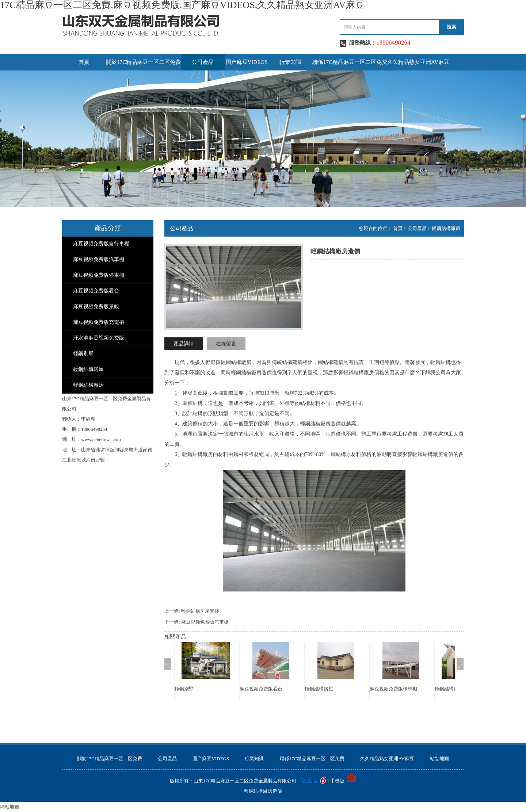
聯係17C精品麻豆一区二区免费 (350, 62)
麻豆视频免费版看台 (96, 291)
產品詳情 (184, 344)
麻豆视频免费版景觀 (96, 307)
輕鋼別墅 (83, 354)
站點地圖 (439, 759)
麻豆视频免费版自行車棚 (101, 244)
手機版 (337, 781)
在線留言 (226, 344)
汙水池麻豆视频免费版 (99, 338)
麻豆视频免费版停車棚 (99, 275)
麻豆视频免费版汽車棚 (99, 259)
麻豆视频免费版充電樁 (99, 322)
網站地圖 (9, 807)
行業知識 (290, 62)
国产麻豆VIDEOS (247, 62)
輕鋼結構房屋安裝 (200, 611)
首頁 (84, 62)
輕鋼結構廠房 (88, 385)
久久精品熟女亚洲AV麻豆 (418, 62)
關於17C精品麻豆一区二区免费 (143, 62)
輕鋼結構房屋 (88, 369)
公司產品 (203, 62)
